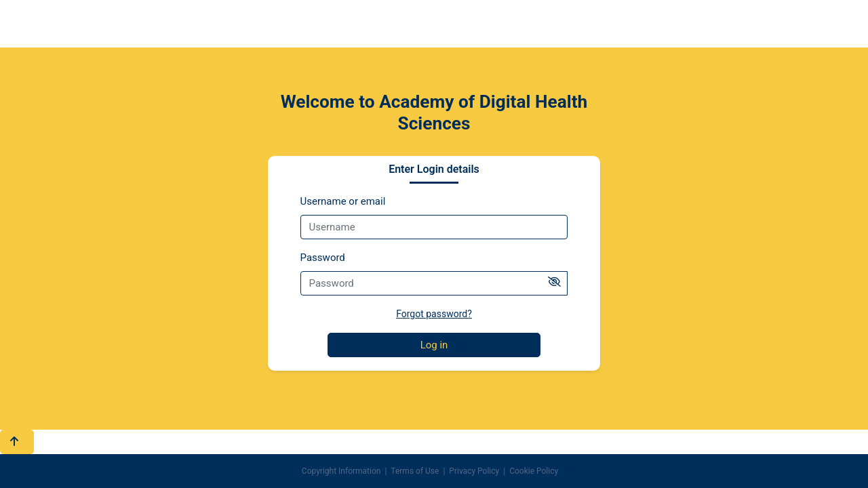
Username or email (343, 201)
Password (323, 258)
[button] (17, 442)
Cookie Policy (534, 471)
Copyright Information (341, 471)
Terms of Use (415, 471)
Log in (434, 345)
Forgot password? (434, 314)
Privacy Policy (474, 471)
